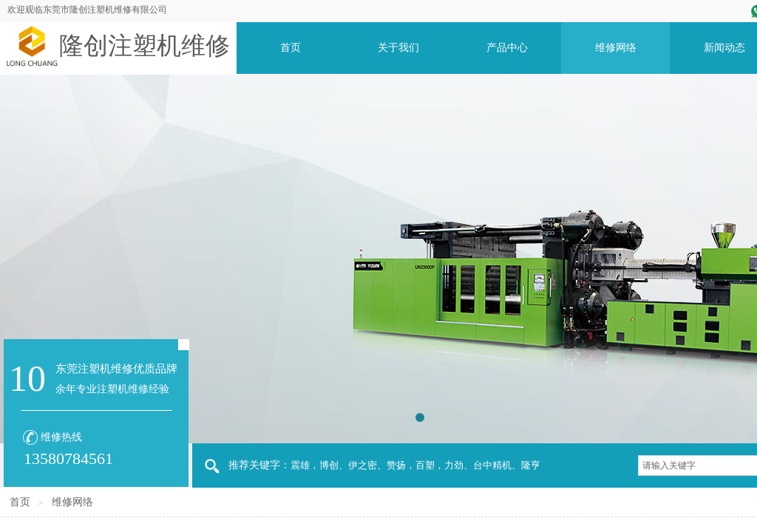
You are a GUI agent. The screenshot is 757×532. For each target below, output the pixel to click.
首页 (20, 502)
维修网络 (72, 502)
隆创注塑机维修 (145, 46)
